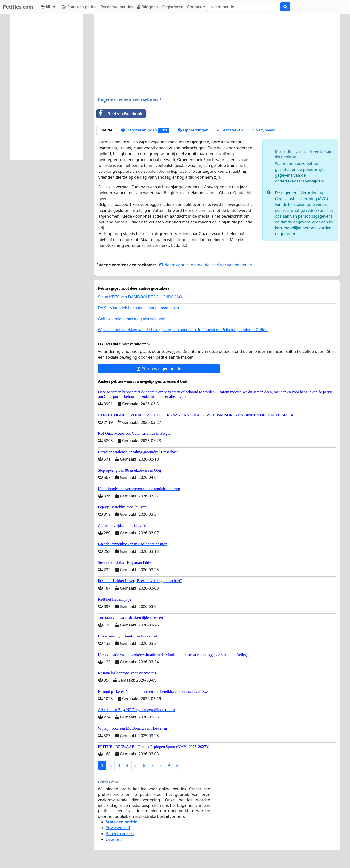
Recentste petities (117, 7)
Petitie (106, 130)
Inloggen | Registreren (160, 7)
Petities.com (18, 7)
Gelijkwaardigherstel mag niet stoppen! (132, 319)
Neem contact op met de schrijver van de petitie (206, 265)
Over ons (114, 839)
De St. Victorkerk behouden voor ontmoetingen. (139, 308)
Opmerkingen (193, 130)
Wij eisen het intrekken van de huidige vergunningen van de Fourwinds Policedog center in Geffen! (183, 330)
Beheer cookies (120, 834)
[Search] (244, 7)
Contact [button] (195, 7)
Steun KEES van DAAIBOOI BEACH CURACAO (140, 297)
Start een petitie (79, 7)
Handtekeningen (145, 130)
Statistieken (230, 130)
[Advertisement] (217, 56)
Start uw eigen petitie (159, 369)
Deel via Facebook (120, 114)
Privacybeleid (263, 130)
